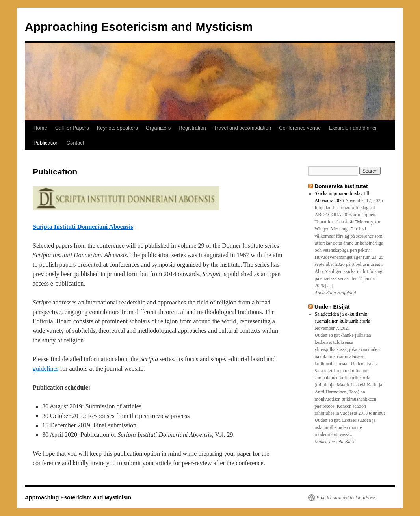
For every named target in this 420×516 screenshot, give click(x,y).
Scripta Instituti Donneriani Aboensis (83, 227)
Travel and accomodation (243, 128)
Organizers (158, 128)
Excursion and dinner (353, 128)
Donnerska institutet (341, 186)
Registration (192, 128)
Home (40, 128)
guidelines (46, 368)
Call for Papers (72, 128)
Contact (75, 143)
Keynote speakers (117, 128)
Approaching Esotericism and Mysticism (139, 27)
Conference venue (300, 128)
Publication (46, 143)
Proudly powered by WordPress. (347, 497)
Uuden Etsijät (332, 307)
